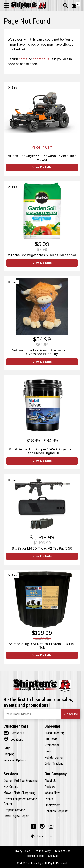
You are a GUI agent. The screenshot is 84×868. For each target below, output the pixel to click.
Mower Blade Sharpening (20, 793)
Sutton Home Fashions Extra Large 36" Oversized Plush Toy (42, 352)
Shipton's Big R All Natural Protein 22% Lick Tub (42, 646)
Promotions (52, 745)
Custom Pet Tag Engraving (21, 781)
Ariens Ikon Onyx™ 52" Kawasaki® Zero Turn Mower (42, 158)
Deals (48, 751)
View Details (42, 167)
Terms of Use (63, 851)
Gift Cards (51, 739)
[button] (6, 5)
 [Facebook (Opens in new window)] (33, 826)
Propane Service (14, 810)
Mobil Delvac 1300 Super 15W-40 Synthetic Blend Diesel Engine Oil (42, 451)
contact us (41, 59)
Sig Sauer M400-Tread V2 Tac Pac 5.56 (42, 548)
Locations (13, 739)
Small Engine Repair (16, 816)
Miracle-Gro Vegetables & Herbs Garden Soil (42, 255)
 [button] (65, 5)
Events (49, 799)
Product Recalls (35, 856)
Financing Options (15, 760)
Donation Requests (57, 811)
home (23, 59)
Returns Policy (42, 851)
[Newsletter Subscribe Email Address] (42, 714)
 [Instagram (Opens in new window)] (51, 826)
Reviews (50, 787)
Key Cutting (11, 787)
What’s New (52, 793)
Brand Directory (55, 733)
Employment (52, 805)
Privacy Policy (22, 851)
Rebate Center (54, 757)
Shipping (9, 754)
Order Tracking (54, 763)
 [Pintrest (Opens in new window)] (42, 826)
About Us (50, 781)
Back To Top (42, 836)
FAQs (7, 748)
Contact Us (14, 733)
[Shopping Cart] (76, 6)
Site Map (53, 856)
